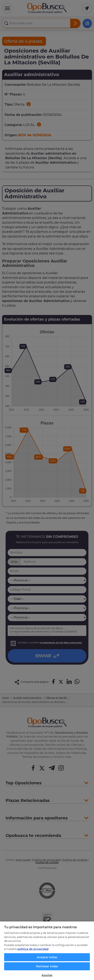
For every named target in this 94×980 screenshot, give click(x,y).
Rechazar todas (47, 966)
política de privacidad (33, 949)
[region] (47, 951)
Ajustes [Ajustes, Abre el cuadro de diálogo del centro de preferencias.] (47, 975)
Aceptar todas (47, 957)
